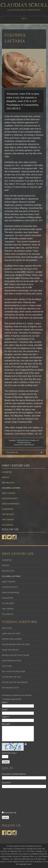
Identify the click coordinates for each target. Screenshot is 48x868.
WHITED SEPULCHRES (12, 639)
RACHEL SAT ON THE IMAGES (15, 682)
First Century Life (12, 452)
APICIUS (6, 477)
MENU (24, 18)
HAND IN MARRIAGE (11, 504)
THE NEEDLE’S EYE (10, 688)
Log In (5, 817)
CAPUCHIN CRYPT (10, 498)
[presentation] (12, 801)
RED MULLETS (8, 483)
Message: (6, 724)
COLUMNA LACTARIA (11, 488)
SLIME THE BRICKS (10, 650)
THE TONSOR (8, 520)
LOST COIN (7, 666)
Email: (5, 710)
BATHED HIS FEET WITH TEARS (15, 655)
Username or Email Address (14, 774)
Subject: (6, 717)
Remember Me (10, 813)
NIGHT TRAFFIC (9, 493)
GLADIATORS (8, 509)
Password (6, 783)
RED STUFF (7, 628)
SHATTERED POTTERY (12, 661)
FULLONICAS (8, 525)
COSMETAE (7, 472)
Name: (5, 702)
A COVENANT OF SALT (12, 677)
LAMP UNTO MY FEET (11, 634)
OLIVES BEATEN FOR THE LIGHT (16, 644)
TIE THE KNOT (8, 514)
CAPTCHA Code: (9, 753)
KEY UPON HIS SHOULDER (14, 671)
